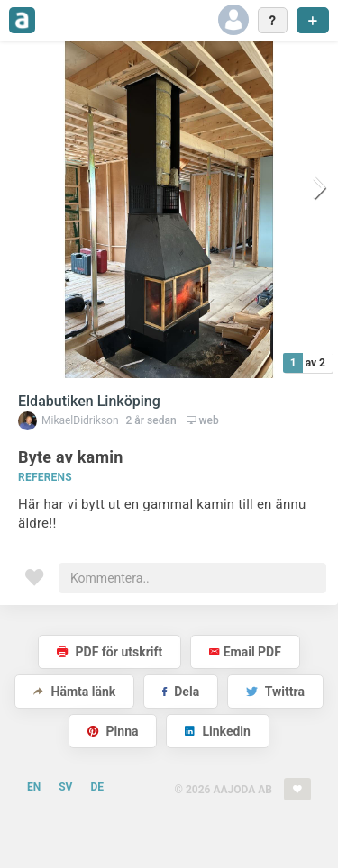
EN (34, 787)
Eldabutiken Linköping (89, 401)
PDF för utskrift (110, 652)
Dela (181, 692)
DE (97, 787)
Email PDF (245, 652)
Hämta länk (74, 692)
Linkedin (218, 731)
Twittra (275, 692)
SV (65, 787)
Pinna (113, 731)
